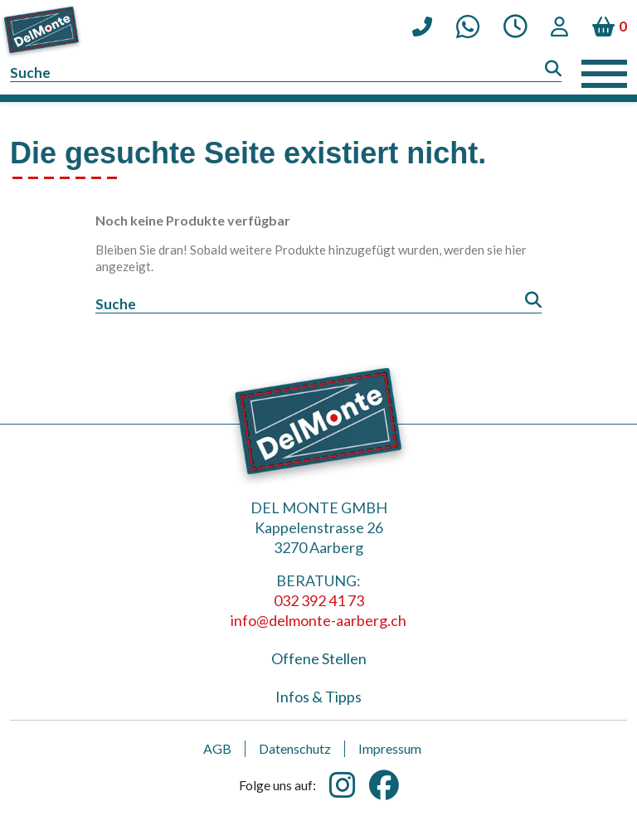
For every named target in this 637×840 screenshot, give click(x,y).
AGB (217, 748)
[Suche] (286, 73)
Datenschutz (295, 748)
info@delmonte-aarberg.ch (318, 620)
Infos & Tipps (318, 697)
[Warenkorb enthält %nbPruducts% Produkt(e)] (610, 27)
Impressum (390, 748)
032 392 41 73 (319, 600)
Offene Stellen (319, 658)
